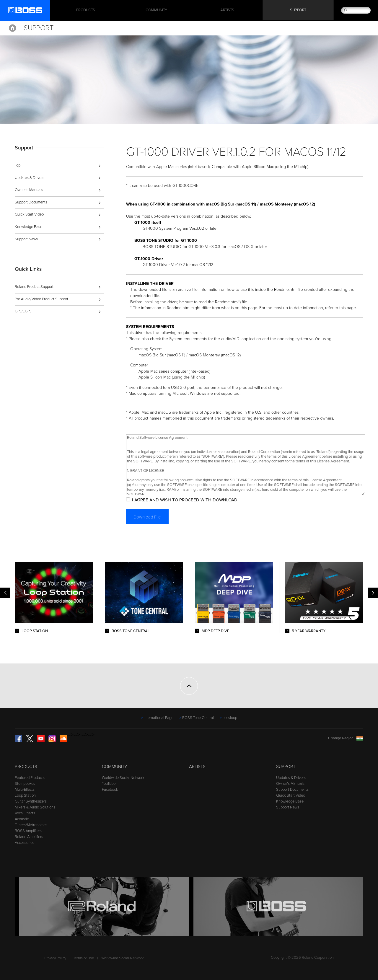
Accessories (25, 843)
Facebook (110, 790)
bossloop (230, 718)
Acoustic (22, 819)
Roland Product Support (34, 287)
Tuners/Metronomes (31, 825)
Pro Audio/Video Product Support (41, 299)
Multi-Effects (25, 790)
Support (298, 10)
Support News (26, 239)
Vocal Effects (25, 813)
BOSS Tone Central (198, 718)
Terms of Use (84, 958)
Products (26, 767)
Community (156, 10)
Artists (227, 10)
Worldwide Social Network (123, 778)
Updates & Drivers (30, 178)
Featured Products (30, 778)
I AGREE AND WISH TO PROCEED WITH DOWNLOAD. (186, 500)
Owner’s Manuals (29, 190)
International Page (158, 718)
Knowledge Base (28, 227)
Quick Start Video (29, 214)
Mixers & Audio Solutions (35, 807)
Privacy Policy (55, 958)
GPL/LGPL (23, 311)
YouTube (109, 784)
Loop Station (25, 795)
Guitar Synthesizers (31, 801)
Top (18, 165)
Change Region (346, 738)
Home (13, 28)
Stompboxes (25, 784)
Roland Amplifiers (29, 837)
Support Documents (31, 202)
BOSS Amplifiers (28, 831)
